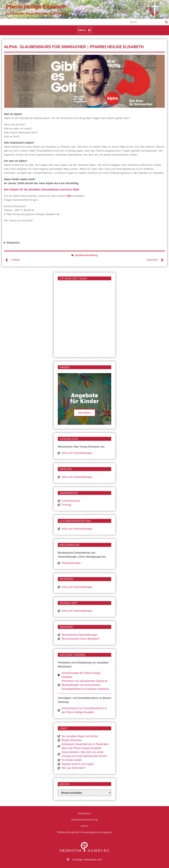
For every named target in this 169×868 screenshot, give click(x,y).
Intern (85, 826)
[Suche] (166, 22)
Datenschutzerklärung (85, 820)
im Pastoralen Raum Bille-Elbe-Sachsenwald (37, 14)
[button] (84, 30)
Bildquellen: (14, 243)
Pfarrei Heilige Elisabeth (36, 7)
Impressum (84, 813)
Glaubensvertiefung (86, 255)
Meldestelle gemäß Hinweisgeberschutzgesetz (84, 832)
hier (69, 196)
